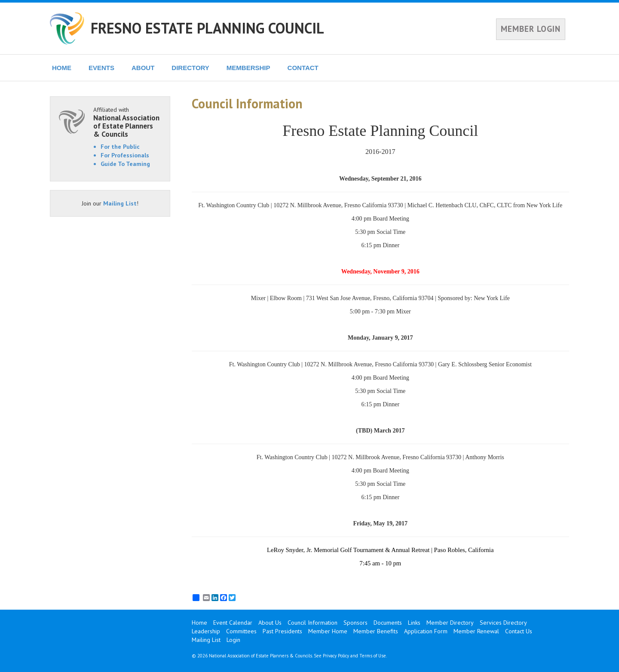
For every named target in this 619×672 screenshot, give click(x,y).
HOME (62, 68)
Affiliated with (127, 122)
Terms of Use (373, 656)
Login (233, 640)
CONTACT (303, 68)
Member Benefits (376, 631)
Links (414, 623)
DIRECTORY (190, 68)
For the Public (120, 147)
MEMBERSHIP (248, 68)
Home (199, 623)
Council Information (313, 623)
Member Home (328, 631)
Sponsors (355, 623)
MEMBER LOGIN (531, 29)
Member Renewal (476, 631)
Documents (388, 623)
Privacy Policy (336, 656)
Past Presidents (282, 631)
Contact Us (519, 631)
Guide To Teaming (125, 164)
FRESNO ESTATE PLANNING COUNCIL (207, 28)
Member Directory (450, 623)
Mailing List (120, 203)
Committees (241, 631)
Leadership (206, 631)
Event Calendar (233, 623)
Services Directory (503, 623)
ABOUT (143, 68)
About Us (270, 623)
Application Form (426, 631)
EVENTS (101, 68)
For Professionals (125, 155)
